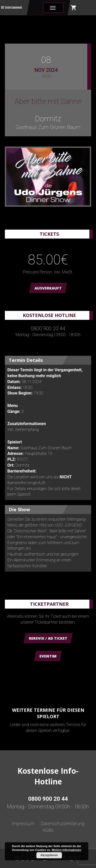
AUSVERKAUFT (48, 288)
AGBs (48, 830)
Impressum (23, 824)
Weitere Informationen (67, 850)
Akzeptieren (49, 855)
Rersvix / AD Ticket (48, 638)
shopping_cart (74, 8)
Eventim (48, 656)
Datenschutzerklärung (62, 824)
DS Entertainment (12, 8)
